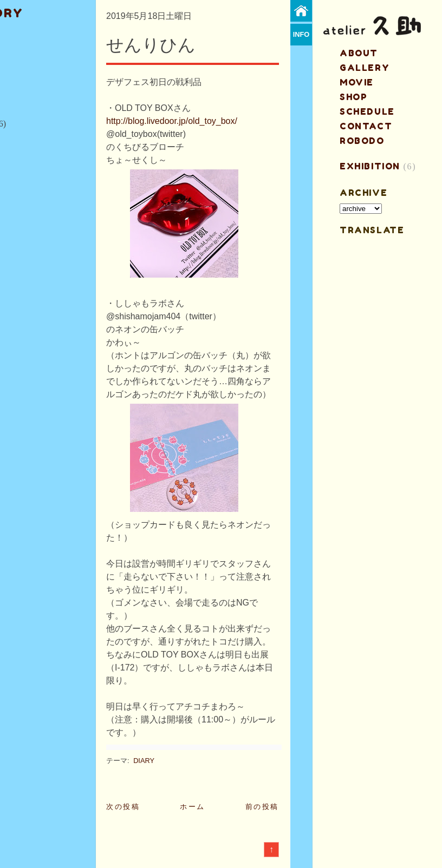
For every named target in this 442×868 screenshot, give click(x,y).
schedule (367, 111)
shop (353, 97)
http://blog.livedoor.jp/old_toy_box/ (172, 121)
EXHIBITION (370, 166)
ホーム (193, 807)
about (359, 53)
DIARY (144, 761)
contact (366, 126)
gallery (365, 68)
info (301, 34)
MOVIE (357, 82)
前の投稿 (262, 807)
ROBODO (362, 141)
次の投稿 (123, 807)
